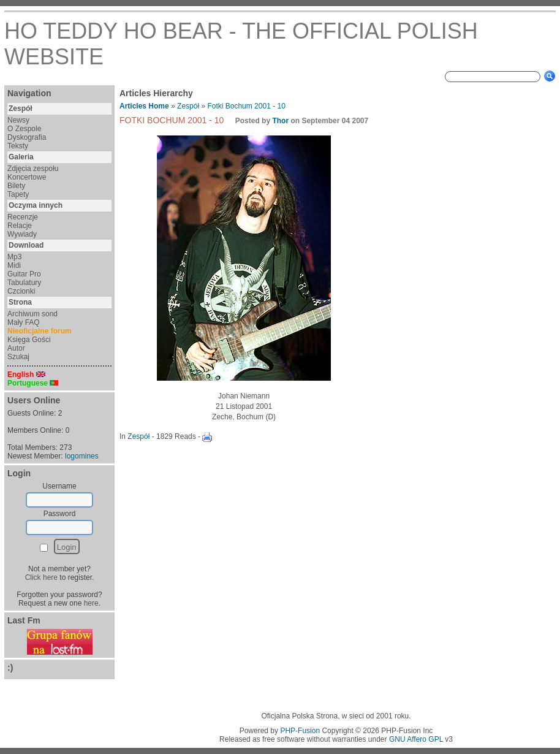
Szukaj (18, 357)
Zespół (188, 106)
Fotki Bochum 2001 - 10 (246, 106)
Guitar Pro (24, 274)
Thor (280, 121)
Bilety (16, 186)
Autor (16, 348)
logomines (82, 456)
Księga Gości (29, 340)
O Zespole (24, 129)
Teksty (18, 146)
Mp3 (14, 257)
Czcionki (21, 291)
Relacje (20, 226)
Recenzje (23, 217)
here (91, 603)
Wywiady (22, 234)
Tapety (18, 194)
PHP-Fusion (300, 731)
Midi (14, 265)
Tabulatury (24, 283)
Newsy (18, 120)
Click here (41, 577)
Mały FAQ (24, 322)
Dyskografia (27, 137)
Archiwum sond (32, 314)
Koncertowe (27, 177)
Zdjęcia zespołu (33, 169)
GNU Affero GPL (416, 739)
